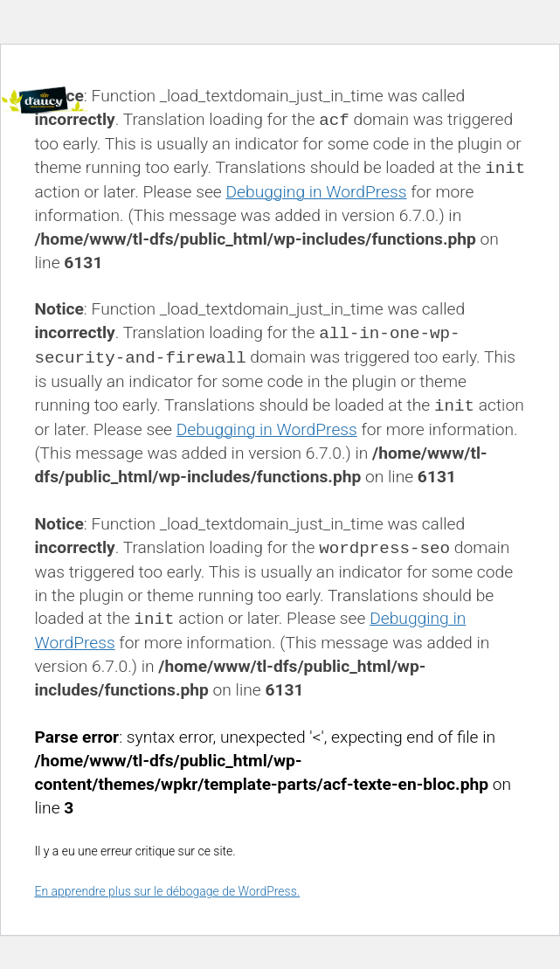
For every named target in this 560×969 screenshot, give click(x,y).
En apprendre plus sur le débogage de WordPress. (167, 891)
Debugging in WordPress (316, 192)
